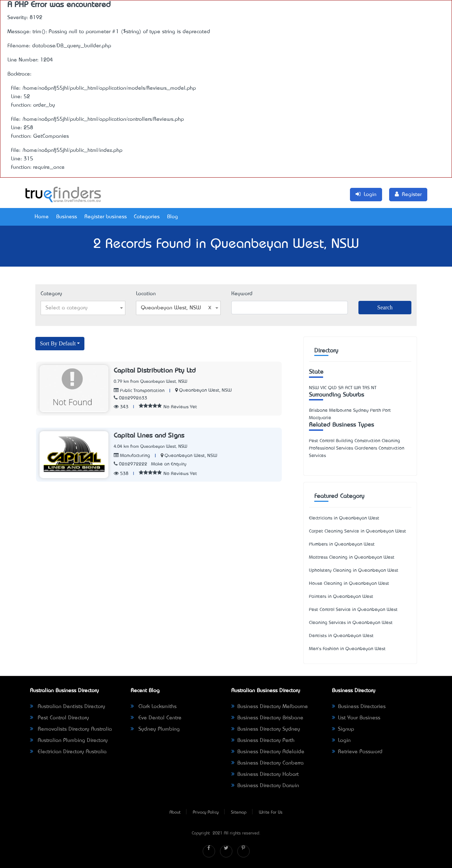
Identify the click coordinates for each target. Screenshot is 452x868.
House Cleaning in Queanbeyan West (349, 584)
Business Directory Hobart (265, 774)
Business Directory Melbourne (270, 707)
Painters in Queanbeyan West (341, 597)
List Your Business (356, 718)
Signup (343, 729)
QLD (332, 388)
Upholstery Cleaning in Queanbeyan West (354, 570)
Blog (173, 217)
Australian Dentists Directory (68, 707)
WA (357, 388)
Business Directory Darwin (265, 786)
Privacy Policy (206, 813)
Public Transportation (139, 391)
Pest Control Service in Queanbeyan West (353, 610)
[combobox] (83, 308)
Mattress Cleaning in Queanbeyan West (352, 557)
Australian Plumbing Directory (69, 741)
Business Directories (359, 707)
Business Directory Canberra (267, 763)
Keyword (242, 294)
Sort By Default (58, 343)
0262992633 (130, 398)
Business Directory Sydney (266, 729)
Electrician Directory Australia (68, 752)
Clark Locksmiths (154, 707)
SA (341, 388)
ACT (349, 388)
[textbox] (83, 308)
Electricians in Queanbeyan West (344, 518)
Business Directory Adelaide (268, 752)
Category (51, 294)
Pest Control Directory (60, 718)
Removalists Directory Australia (71, 729)
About (175, 813)
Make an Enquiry (169, 464)
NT (374, 388)
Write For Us (271, 813)
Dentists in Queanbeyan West (341, 636)
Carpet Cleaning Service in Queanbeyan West (358, 531)
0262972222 (130, 464)
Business (67, 217)
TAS (366, 388)
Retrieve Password (357, 752)
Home (42, 217)
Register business (106, 217)
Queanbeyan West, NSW (205, 390)
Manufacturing (132, 456)
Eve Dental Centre (156, 718)
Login (341, 741)
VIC (323, 388)
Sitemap (239, 813)
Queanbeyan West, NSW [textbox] (176, 308)
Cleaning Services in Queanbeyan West (351, 623)
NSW (314, 388)
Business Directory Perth (263, 741)
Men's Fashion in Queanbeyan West (347, 649)
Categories (147, 217)
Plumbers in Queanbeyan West (342, 544)
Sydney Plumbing (155, 729)
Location (146, 294)
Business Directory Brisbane (267, 718)
